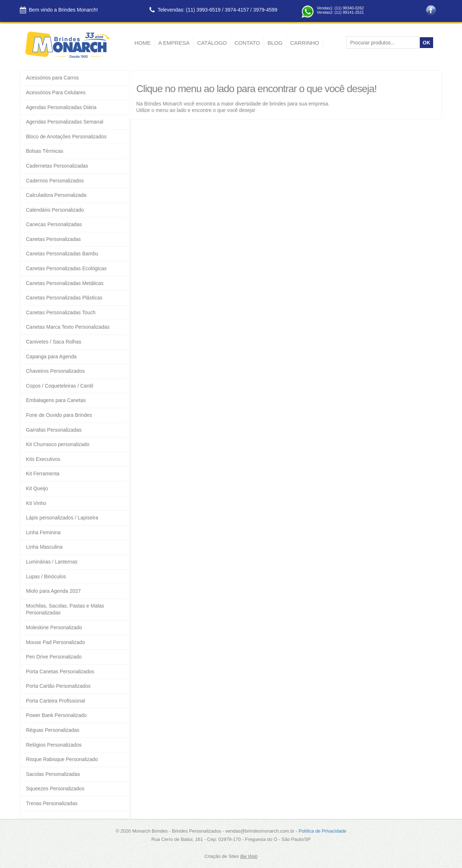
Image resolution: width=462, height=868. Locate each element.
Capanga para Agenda (51, 357)
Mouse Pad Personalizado (55, 642)
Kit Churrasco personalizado (58, 444)
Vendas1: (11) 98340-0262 (340, 8)
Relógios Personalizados (54, 745)
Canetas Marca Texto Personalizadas (68, 327)
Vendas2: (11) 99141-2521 (340, 12)
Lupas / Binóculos (46, 576)
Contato (247, 43)
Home (143, 43)
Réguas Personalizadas (53, 730)
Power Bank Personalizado (56, 715)
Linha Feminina (43, 532)
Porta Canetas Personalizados (60, 671)
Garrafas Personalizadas (54, 430)
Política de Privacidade (322, 831)
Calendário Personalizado (55, 210)
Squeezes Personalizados (55, 789)
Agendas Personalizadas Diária (61, 107)
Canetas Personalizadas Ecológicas (66, 268)
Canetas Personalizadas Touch (61, 312)
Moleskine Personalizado (54, 627)
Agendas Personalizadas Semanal (65, 122)
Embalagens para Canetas (56, 400)
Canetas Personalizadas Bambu (62, 254)
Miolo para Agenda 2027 (53, 591)
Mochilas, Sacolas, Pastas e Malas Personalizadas (65, 609)
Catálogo (212, 43)
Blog (275, 43)
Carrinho (305, 43)
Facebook (431, 10)
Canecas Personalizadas (54, 224)
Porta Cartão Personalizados (58, 686)
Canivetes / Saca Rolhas (54, 342)
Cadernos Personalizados (55, 181)
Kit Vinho (36, 503)
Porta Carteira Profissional (55, 701)
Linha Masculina (44, 547)
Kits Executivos (43, 459)
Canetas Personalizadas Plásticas (64, 298)
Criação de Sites (221, 856)
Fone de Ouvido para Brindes (59, 415)
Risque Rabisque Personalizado (62, 759)
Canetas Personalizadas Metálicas (65, 283)
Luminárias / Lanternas (52, 562)
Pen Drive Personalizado (54, 657)
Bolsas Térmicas (45, 151)
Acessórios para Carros (52, 78)
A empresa (174, 43)
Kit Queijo (37, 488)
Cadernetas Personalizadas (57, 166)
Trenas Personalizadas (52, 803)
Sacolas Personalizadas (53, 774)
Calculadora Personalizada (56, 195)
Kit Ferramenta (43, 474)
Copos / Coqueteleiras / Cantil (60, 386)
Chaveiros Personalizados (55, 371)
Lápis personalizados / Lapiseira (62, 518)
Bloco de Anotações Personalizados (66, 137)
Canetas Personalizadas (53, 239)
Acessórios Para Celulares (56, 92)
